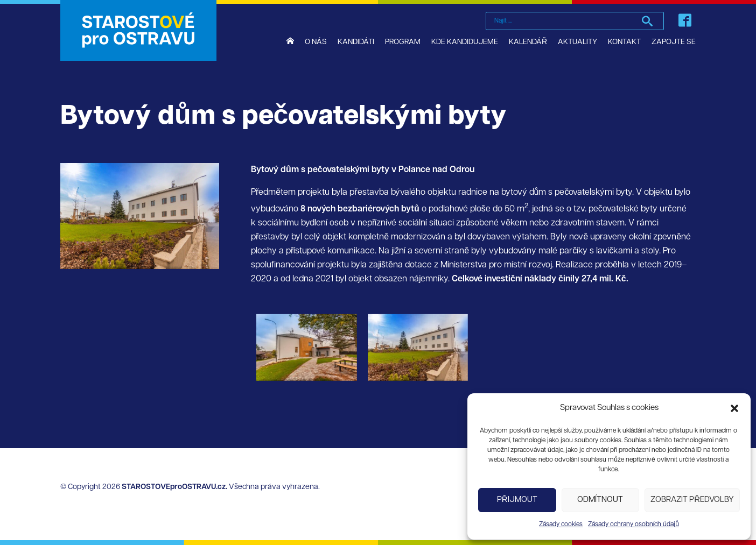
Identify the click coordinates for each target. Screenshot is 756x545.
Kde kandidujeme (465, 42)
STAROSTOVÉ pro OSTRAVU (138, 30)
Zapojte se (674, 42)
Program (403, 42)
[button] (734, 408)
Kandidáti (356, 42)
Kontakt (624, 42)
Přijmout (517, 500)
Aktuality (577, 42)
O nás (316, 42)
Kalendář (528, 42)
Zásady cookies (561, 525)
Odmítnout (600, 500)
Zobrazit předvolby (692, 500)
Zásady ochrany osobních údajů (633, 525)
